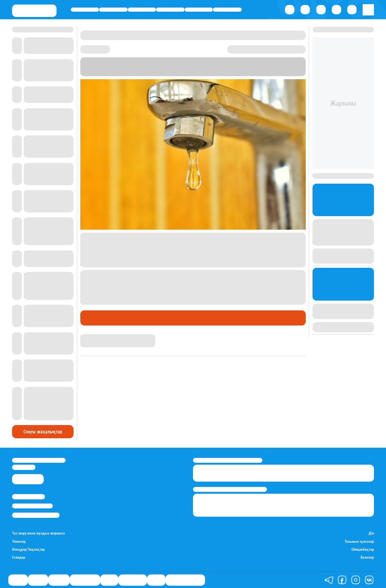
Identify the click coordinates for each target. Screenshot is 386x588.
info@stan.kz (24, 467)
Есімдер (19, 557)
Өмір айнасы (170, 10)
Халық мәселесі (147, 318)
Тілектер (19, 541)
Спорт (199, 10)
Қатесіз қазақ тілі (185, 580)
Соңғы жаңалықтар (43, 432)
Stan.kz (252, 67)
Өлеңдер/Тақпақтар (28, 549)
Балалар (367, 557)
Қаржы (113, 10)
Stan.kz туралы (28, 497)
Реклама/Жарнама (32, 506)
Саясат (85, 10)
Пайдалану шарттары (36, 515)
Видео (156, 580)
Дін (371, 533)
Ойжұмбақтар (363, 549)
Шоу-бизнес (227, 10)
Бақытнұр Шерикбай (103, 337)
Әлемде (142, 10)
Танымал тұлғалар (359, 541)
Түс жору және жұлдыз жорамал (38, 533)
